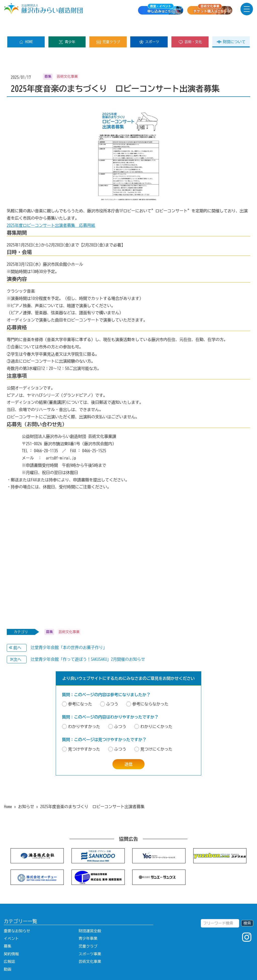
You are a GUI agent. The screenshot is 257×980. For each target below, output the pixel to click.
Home (8, 791)
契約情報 (11, 938)
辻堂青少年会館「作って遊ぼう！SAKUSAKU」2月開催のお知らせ (88, 643)
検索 (247, 907)
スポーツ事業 (90, 938)
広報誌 (9, 945)
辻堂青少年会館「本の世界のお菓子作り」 (69, 631)
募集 (8, 930)
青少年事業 (88, 922)
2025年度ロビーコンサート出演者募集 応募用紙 (51, 209)
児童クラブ (108, 26)
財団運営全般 (90, 915)
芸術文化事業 (90, 945)
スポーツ (149, 26)
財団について (231, 26)
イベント (11, 922)
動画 (8, 953)
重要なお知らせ (17, 915)
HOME (26, 26)
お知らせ (26, 791)
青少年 (67, 26)
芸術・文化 (190, 26)
